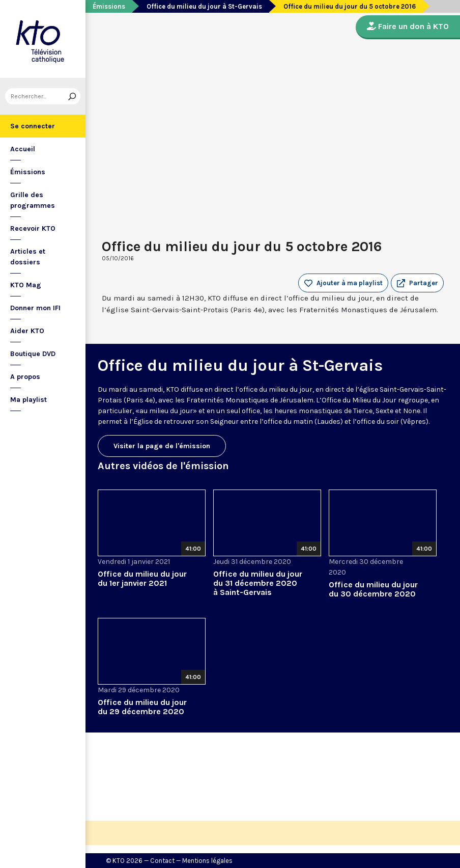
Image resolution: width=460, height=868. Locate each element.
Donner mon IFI (35, 308)
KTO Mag (26, 285)
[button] (417, 283)
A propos (25, 377)
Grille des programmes (33, 200)
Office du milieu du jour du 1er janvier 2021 (142, 578)
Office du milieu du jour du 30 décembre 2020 (373, 589)
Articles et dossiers (28, 257)
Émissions (28, 172)
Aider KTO (27, 331)
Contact (162, 861)
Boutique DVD (33, 354)
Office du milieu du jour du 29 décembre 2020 (142, 707)
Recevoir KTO (33, 228)
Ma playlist (28, 400)
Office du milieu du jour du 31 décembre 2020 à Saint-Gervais (258, 583)
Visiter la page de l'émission (162, 446)
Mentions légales (207, 861)
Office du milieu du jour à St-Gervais (204, 6)
